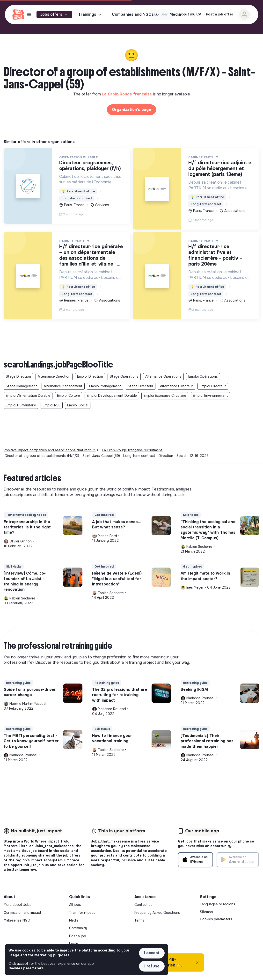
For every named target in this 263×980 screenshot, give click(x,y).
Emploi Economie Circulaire (165, 396)
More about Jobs (18, 905)
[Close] (197, 963)
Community (78, 928)
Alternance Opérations (163, 376)
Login (74, 944)
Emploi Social (78, 405)
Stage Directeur (141, 386)
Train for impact (82, 913)
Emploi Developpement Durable (112, 396)
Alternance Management (63, 386)
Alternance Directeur (176, 386)
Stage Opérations (124, 376)
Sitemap (206, 912)
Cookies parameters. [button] (26, 968)
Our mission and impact (22, 913)
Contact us (143, 905)
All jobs (75, 905)
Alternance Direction (54, 376)
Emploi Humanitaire (21, 405)
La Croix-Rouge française (127, 94)
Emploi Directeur (213, 386)
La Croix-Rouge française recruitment (133, 450)
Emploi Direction (90, 376)
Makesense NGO (17, 920)
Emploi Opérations (203, 376)
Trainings (90, 14)
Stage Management (21, 386)
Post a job (78, 936)
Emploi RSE (52, 405)
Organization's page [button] (131, 110)
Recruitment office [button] (78, 191)
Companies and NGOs (136, 14)
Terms (139, 920)
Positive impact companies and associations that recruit (50, 450)
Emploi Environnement (210, 396)
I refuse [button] (152, 966)
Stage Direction (18, 376)
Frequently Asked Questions (157, 913)
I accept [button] (152, 953)
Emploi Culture (69, 396)
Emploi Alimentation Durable (28, 396)
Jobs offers (54, 14)
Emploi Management (105, 386)
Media (74, 920)
